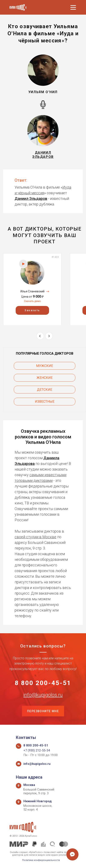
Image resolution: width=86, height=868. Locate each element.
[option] (32, 289)
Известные (45, 402)
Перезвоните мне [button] (43, 711)
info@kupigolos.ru (43, 695)
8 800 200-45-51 (43, 683)
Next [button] (49, 336)
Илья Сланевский (32, 291)
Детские (45, 390)
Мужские (45, 366)
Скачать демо (32, 301)
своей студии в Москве (35, 537)
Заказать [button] (32, 310)
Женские (45, 378)
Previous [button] (40, 336)
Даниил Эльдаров (31, 199)
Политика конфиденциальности (41, 860)
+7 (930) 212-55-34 (37, 750)
